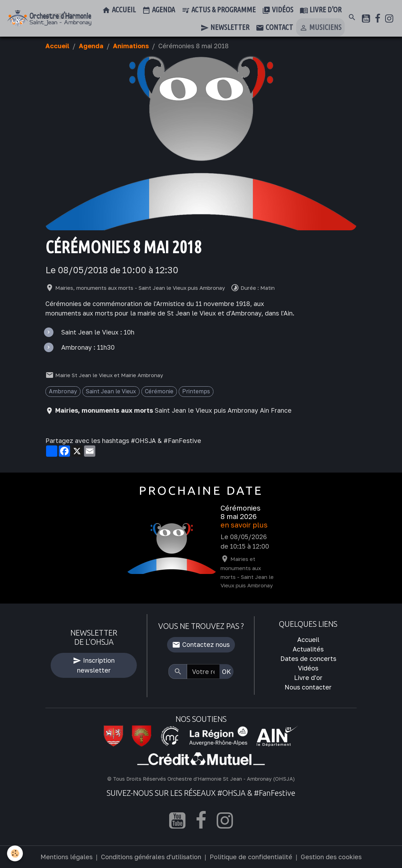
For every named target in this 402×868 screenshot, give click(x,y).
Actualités (308, 649)
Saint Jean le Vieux (111, 391)
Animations (131, 46)
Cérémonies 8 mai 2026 (241, 512)
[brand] (49, 18)
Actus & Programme (219, 10)
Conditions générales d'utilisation (151, 857)
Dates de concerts (308, 658)
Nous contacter (308, 687)
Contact (274, 28)
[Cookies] (15, 853)
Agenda (159, 10)
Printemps (196, 391)
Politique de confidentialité (251, 857)
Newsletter (225, 28)
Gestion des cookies (331, 857)
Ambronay (63, 391)
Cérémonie (159, 391)
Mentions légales (66, 857)
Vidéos (278, 10)
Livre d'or (321, 10)
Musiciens (320, 28)
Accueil (119, 10)
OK (226, 672)
